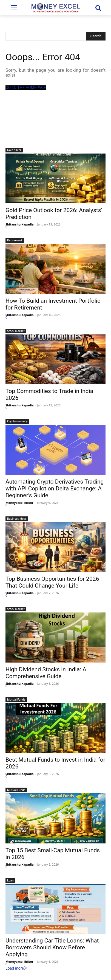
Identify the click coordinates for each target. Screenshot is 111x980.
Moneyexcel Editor (19, 503)
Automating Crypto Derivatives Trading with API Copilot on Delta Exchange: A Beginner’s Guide (55, 488)
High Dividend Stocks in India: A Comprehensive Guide (46, 673)
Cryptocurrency (17, 421)
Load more (17, 968)
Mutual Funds (16, 699)
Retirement (15, 240)
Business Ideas (17, 519)
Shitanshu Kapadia (20, 224)
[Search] (96, 36)
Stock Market (16, 331)
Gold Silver (14, 150)
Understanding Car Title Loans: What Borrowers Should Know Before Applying (52, 947)
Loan (10, 880)
